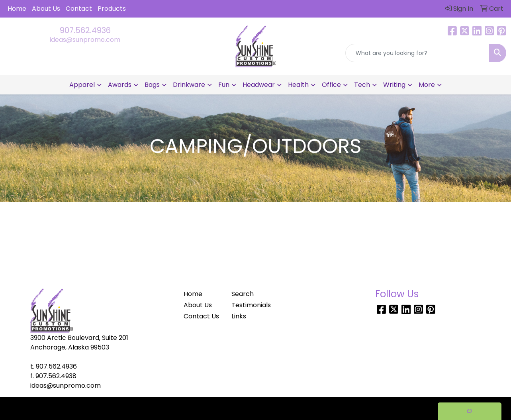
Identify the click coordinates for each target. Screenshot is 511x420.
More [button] (427, 85)
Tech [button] (362, 85)
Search (243, 294)
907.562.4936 (85, 30)
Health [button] (298, 85)
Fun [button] (224, 85)
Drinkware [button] (189, 85)
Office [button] (331, 85)
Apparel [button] (82, 85)
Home (17, 9)
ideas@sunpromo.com (85, 40)
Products (112, 9)
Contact (79, 9)
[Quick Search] (417, 53)
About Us (46, 9)
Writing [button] (394, 85)
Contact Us (201, 316)
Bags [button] (152, 85)
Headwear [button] (259, 85)
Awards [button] (120, 85)
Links (239, 316)
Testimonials (251, 305)
